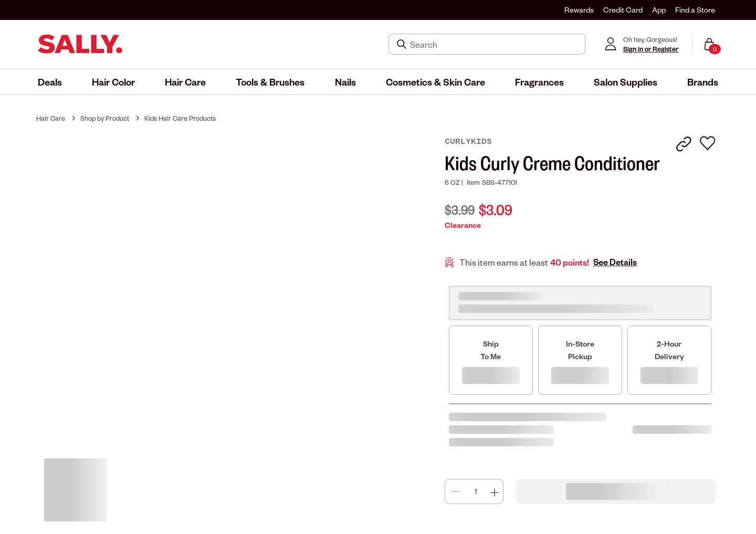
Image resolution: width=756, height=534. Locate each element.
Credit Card (623, 10)
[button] (50, 82)
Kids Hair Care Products (180, 118)
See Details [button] (615, 262)
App (659, 10)
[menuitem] (50, 82)
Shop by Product (105, 118)
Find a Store (695, 10)
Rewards (579, 10)
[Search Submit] (403, 44)
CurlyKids (468, 141)
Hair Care (51, 118)
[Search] (494, 44)
